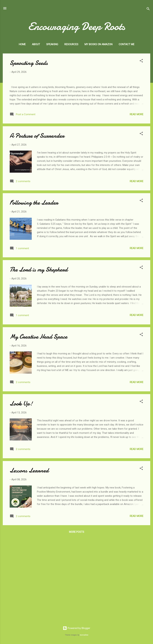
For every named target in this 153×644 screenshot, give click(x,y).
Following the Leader (34, 287)
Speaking (52, 44)
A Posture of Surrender (37, 221)
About (36, 44)
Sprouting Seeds (29, 63)
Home (22, 44)
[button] (141, 61)
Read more (137, 199)
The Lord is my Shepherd (39, 354)
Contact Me (127, 44)
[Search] (148, 9)
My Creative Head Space (38, 421)
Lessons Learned (29, 555)
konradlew (84, 635)
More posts (77, 617)
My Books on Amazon (98, 44)
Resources (71, 44)
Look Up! (21, 488)
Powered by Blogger (76, 628)
